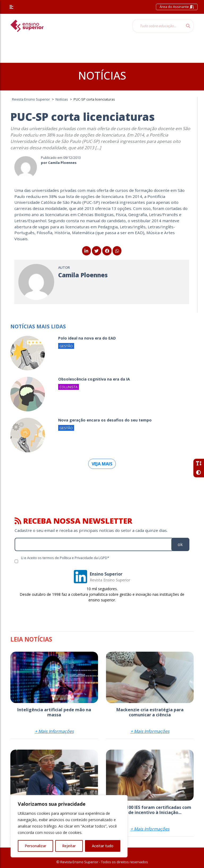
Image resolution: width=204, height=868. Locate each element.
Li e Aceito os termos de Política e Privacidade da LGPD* (65, 558)
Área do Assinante (177, 7)
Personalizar (35, 846)
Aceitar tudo (103, 846)
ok (180, 544)
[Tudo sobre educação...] (158, 26)
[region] (69, 826)
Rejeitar (69, 846)
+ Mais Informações (54, 731)
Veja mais (102, 464)
